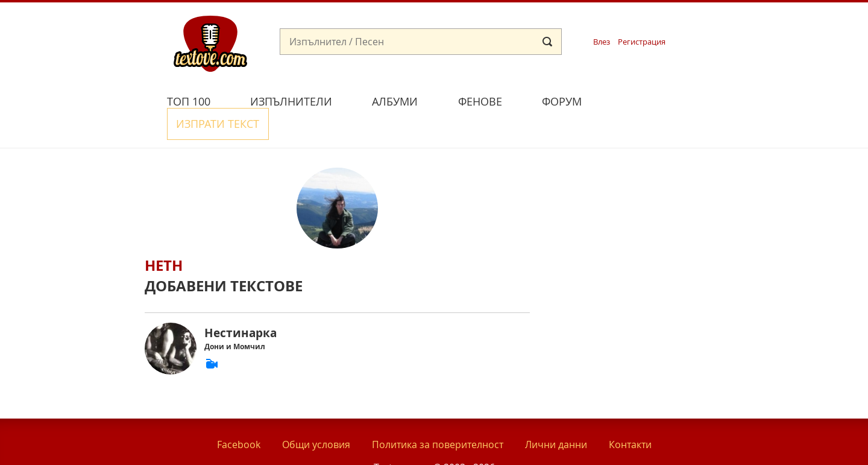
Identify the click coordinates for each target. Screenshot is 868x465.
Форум (562, 101)
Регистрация (642, 42)
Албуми (395, 101)
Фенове (480, 101)
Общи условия (316, 416)
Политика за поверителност (438, 416)
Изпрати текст (659, 100)
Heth (164, 237)
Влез (602, 42)
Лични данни (556, 416)
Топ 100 (189, 101)
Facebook (239, 416)
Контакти (630, 416)
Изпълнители (291, 101)
